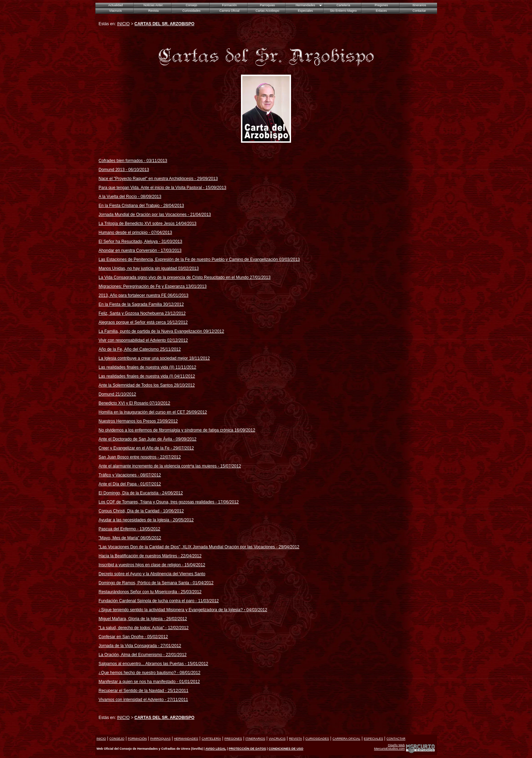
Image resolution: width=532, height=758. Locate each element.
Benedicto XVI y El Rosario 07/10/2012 (134, 403)
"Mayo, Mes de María (118, 538)
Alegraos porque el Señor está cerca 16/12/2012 (143, 322)
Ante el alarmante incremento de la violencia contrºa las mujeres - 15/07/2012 (170, 466)
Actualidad (115, 5)
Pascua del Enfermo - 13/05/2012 (130, 529)
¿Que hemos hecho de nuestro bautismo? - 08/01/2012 (150, 673)
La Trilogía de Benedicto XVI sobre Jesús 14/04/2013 (148, 224)
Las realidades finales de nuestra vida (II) (137, 367)
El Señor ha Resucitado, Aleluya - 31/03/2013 (141, 241)
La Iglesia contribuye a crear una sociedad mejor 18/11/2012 (154, 358)
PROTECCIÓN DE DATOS (247, 749)
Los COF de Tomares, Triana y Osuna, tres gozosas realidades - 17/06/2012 (169, 502)
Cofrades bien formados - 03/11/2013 (133, 161)
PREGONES (233, 739)
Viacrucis (115, 11)
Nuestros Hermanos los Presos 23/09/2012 (138, 421)
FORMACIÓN (137, 739)
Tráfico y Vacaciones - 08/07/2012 (130, 475)
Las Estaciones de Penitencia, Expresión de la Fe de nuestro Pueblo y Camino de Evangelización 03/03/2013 (199, 259)
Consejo (191, 5)
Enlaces (381, 11)
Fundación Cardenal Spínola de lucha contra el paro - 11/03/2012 (159, 601)
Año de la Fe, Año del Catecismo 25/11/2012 (140, 349)
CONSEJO (117, 739)
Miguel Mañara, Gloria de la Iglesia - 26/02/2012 (143, 619)
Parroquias (268, 5)
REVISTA (296, 739)
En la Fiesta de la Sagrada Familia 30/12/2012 (141, 304)
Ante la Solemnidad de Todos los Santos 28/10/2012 (147, 385)
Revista (153, 11)
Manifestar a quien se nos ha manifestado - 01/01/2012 (149, 682)
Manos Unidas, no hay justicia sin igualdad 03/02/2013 (149, 268)
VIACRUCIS (277, 739)
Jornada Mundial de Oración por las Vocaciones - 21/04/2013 (155, 215)
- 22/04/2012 (189, 556)
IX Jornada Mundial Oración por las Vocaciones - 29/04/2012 (244, 547)
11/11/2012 (185, 367)
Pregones (381, 5)
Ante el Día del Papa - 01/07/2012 (130, 484)
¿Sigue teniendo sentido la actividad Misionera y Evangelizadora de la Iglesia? (183, 610)
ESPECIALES (374, 739)
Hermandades (305, 5)
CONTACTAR (396, 739)
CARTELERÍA (211, 739)
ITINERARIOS (255, 739)
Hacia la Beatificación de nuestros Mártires (138, 556)
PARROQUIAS (160, 739)
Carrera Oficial (229, 11)
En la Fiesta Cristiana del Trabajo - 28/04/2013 (141, 206)
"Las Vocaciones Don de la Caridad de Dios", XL (143, 547)
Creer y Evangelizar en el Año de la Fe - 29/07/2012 (146, 448)
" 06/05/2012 (149, 538)
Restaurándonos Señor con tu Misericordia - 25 (150, 592)
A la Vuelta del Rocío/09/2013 (130, 197)
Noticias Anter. (154, 5)
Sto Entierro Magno (344, 11)
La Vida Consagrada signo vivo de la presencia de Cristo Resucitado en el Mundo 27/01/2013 (185, 277)
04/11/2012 (184, 376)
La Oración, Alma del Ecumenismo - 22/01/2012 (143, 655)
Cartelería (344, 5)
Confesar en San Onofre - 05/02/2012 (133, 637)
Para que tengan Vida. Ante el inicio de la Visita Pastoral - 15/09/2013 (163, 188)
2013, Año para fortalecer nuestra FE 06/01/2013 (144, 295)
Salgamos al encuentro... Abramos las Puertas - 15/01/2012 (154, 664)
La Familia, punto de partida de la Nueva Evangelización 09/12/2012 (162, 331)
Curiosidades (191, 11)
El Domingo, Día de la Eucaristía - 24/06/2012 (141, 493)
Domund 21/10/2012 (118, 394)
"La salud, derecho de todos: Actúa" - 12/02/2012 (144, 628)
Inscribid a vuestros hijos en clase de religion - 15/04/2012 (152, 565)
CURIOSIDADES (317, 739)
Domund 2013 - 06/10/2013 (124, 170)
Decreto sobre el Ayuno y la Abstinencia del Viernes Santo (152, 574)
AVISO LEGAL (216, 749)
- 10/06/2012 (172, 511)
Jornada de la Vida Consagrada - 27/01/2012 (140, 646)
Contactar (419, 11)
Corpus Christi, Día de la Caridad (129, 511)
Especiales (306, 11)
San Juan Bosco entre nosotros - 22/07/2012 (140, 457)
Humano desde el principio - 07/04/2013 (136, 233)
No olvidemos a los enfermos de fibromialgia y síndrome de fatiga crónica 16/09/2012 (177, 430)
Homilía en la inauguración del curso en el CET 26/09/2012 (153, 412)
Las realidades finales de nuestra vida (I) (136, 376)
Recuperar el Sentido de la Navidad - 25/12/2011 (144, 691)
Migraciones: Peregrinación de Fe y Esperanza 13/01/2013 (153, 286)
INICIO (123, 24)
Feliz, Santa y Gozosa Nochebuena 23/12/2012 (142, 313)
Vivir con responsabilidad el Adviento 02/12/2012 (143, 340)
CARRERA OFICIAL (346, 739)
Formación (229, 5)
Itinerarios (419, 5)
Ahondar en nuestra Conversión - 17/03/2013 (140, 250)
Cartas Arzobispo (267, 11)
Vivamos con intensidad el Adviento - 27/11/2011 (143, 700)
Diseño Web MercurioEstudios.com (389, 747)
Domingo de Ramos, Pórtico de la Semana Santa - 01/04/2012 (156, 583)
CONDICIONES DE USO (286, 749)
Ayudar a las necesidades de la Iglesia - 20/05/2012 (146, 520)
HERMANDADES (186, 739)
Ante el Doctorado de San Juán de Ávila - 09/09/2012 (148, 439)
